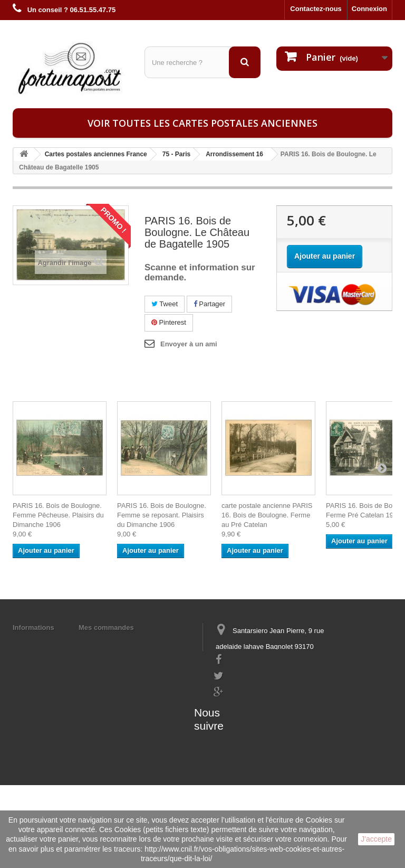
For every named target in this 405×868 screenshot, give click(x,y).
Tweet (165, 304)
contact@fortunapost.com (255, 717)
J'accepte (376, 839)
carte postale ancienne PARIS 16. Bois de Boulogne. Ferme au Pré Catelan (267, 515)
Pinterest (169, 322)
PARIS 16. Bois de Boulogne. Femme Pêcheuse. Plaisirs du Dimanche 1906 (58, 515)
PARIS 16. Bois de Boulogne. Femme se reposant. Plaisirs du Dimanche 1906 (162, 515)
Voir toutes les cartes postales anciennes (202, 123)
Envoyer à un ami (189, 344)
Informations (33, 628)
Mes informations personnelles (129, 641)
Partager (209, 304)
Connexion (369, 9)
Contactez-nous (316, 9)
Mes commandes (106, 628)
